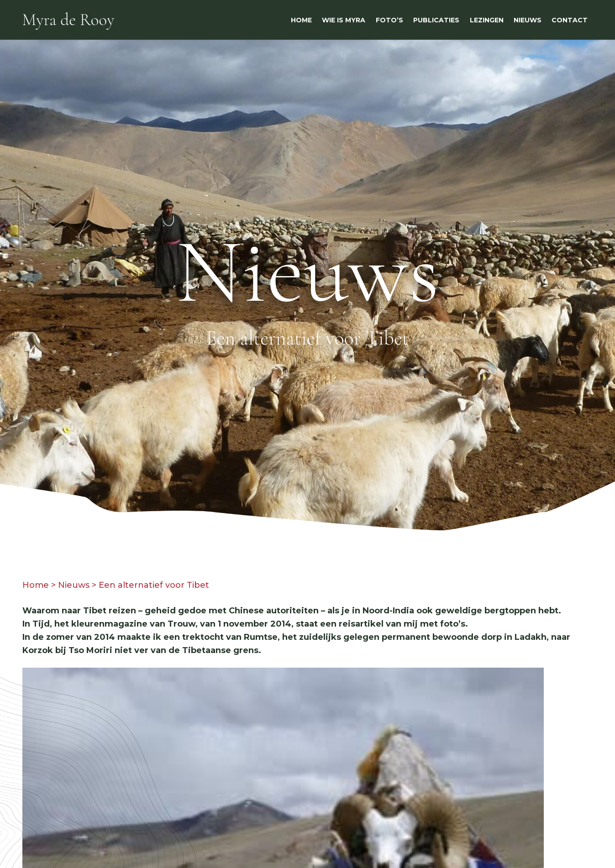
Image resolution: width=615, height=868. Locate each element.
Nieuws (74, 585)
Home (36, 585)
